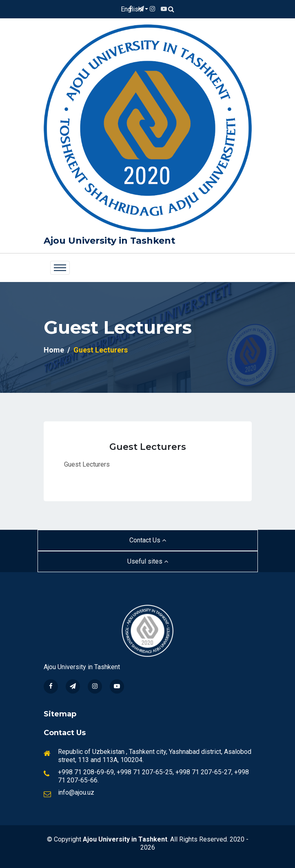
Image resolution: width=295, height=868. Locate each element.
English (132, 9)
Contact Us (148, 540)
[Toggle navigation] (60, 268)
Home (54, 350)
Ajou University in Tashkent (110, 241)
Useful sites (148, 561)
